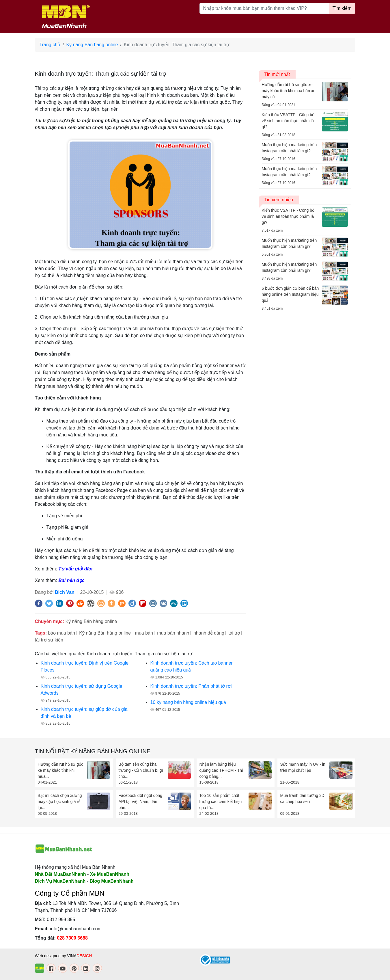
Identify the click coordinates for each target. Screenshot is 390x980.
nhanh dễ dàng (209, 633)
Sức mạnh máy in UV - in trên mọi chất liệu (303, 767)
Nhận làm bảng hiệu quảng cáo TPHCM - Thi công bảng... (221, 770)
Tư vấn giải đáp (75, 569)
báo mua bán (61, 633)
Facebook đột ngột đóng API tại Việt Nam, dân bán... (140, 802)
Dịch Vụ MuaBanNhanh (60, 881)
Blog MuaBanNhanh (112, 881)
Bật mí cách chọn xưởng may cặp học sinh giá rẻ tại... (60, 802)
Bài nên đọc (71, 580)
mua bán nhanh (173, 633)
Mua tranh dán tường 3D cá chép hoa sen (302, 798)
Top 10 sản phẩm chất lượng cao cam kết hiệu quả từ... (221, 802)
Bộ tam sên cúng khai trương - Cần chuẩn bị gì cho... (141, 770)
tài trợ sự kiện (49, 640)
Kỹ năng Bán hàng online (92, 45)
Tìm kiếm (342, 8)
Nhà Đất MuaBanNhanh (60, 874)
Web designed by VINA (64, 956)
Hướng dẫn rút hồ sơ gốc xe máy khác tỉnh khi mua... (61, 770)
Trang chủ (50, 45)
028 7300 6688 (72, 938)
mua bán (144, 633)
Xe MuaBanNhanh (110, 874)
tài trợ (234, 633)
